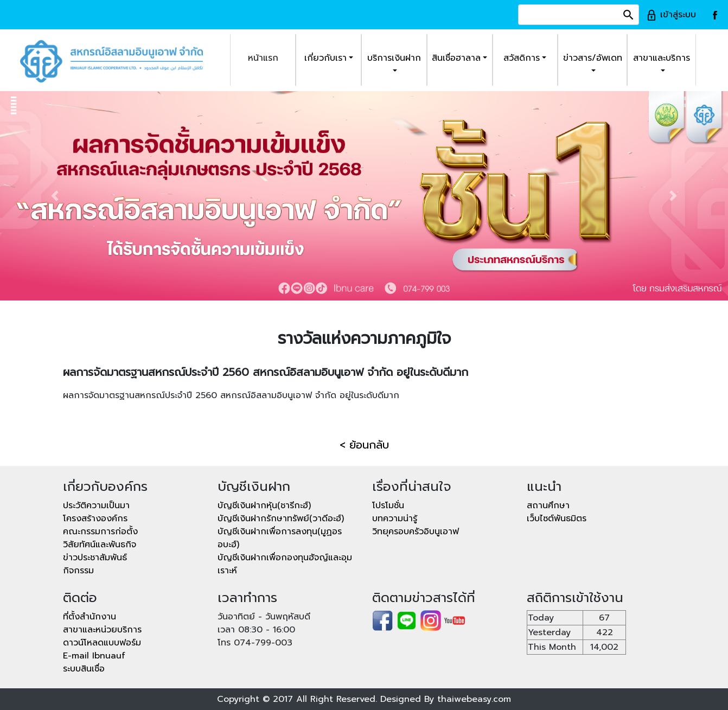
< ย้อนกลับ (364, 445)
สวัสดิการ (522, 58)
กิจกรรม (78, 571)
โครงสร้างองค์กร (95, 519)
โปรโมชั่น (388, 506)
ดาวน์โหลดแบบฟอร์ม (102, 643)
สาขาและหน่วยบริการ (102, 630)
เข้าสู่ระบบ (671, 15)
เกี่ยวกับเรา (325, 58)
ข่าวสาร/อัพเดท (593, 58)
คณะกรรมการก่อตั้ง (100, 532)
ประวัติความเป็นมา (96, 506)
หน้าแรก (263, 58)
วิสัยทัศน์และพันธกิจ (100, 545)
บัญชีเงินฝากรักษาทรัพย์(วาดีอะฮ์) (281, 519)
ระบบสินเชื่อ (84, 669)
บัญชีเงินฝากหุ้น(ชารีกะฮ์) (264, 506)
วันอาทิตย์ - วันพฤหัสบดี (264, 617)
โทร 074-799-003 (255, 643)
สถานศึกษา (548, 506)
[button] (55, 196)
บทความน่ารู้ (395, 519)
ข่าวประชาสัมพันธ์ (95, 558)
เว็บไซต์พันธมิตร (557, 519)
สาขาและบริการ (662, 58)
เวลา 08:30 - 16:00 (256, 630)
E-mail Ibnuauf (94, 656)
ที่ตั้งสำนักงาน (90, 617)
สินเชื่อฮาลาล (456, 58)
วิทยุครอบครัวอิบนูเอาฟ (416, 532)
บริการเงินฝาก (394, 58)
